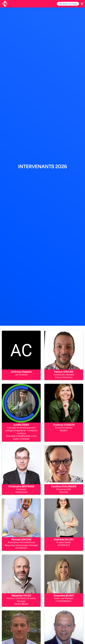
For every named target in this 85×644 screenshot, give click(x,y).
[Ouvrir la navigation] (82, 4)
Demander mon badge (68, 4)
